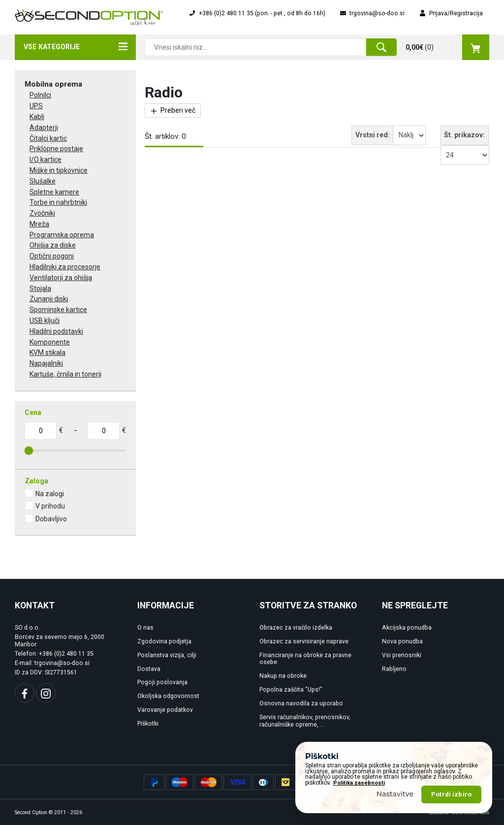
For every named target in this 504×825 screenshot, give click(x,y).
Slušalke (43, 181)
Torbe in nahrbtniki (58, 202)
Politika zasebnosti (359, 808)
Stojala (40, 288)
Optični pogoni (52, 256)
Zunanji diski (49, 299)
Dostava (149, 669)
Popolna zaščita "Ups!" (291, 690)
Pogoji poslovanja (162, 682)
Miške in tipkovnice (59, 170)
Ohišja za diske (53, 245)
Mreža (39, 224)
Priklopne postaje (56, 149)
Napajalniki (46, 363)
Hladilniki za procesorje (65, 267)
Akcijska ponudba (407, 628)
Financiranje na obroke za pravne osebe (305, 659)
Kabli (37, 117)
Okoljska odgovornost (168, 696)
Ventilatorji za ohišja (61, 278)
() (447, 47)
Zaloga (36, 481)
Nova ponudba (402, 641)
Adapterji (44, 127)
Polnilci (40, 95)
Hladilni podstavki (56, 331)
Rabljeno (394, 669)
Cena (33, 412)
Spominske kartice (58, 310)
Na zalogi (50, 494)
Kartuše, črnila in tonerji (65, 374)
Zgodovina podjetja (164, 641)
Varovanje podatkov (165, 710)
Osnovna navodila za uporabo (301, 703)
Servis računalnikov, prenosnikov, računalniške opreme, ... (305, 721)
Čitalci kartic (48, 138)
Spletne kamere (54, 192)
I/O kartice (46, 159)
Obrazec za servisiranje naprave (304, 641)
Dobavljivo (51, 519)
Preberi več (173, 111)
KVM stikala (47, 352)
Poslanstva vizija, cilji (167, 655)
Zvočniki (42, 213)
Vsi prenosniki (402, 655)
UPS (36, 106)
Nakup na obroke (283, 676)
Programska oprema (62, 235)
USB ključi (45, 320)
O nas (145, 628)
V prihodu (50, 506)
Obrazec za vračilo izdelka (296, 628)
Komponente (50, 342)
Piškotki (148, 724)
